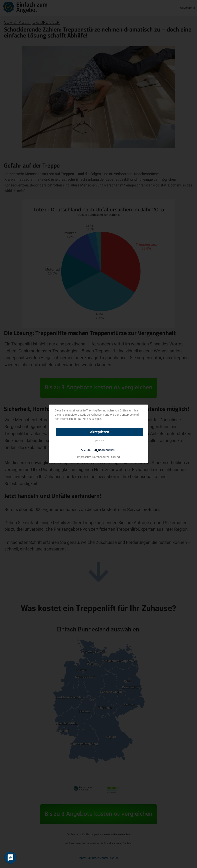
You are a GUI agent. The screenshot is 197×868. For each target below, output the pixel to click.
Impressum (84, 457)
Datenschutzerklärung (106, 457)
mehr (99, 441)
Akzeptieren (99, 432)
